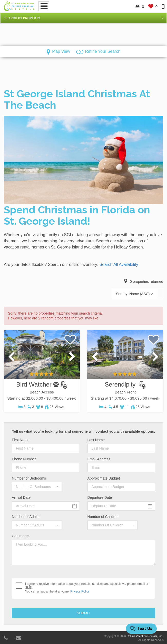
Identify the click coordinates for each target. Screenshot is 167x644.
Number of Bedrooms (29, 478)
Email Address (99, 459)
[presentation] (11, 357)
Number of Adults (26, 517)
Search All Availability (119, 264)
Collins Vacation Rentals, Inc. (145, 636)
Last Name (96, 440)
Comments (21, 536)
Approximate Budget (104, 478)
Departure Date (100, 497)
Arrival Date (21, 497)
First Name (21, 440)
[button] (83, 18)
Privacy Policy (80, 591)
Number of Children (103, 517)
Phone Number (24, 459)
